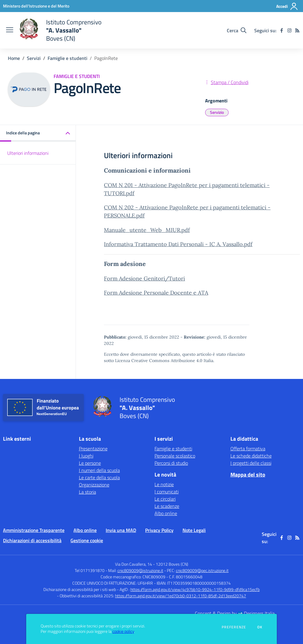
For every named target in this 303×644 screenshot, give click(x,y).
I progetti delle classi (251, 463)
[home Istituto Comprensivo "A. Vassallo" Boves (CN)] (60, 30)
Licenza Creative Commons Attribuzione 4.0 (159, 361)
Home (14, 58)
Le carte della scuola (99, 477)
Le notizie (164, 484)
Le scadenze (167, 506)
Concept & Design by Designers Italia (235, 613)
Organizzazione (94, 485)
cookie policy (123, 631)
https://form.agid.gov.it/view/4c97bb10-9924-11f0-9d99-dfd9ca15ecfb (195, 589)
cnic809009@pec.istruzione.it (202, 570)
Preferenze (234, 627)
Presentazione (93, 449)
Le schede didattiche (251, 456)
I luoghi (86, 456)
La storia (87, 492)
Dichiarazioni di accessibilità (32, 540)
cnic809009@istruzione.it (140, 570)
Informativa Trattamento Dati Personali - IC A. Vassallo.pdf (178, 244)
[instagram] (289, 30)
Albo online (166, 513)
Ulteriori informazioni (28, 153)
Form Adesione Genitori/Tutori (144, 278)
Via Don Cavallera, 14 (134, 564)
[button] (38, 133)
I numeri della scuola (99, 470)
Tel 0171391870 (90, 570)
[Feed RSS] (297, 30)
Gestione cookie (87, 540)
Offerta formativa (248, 449)
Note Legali (194, 530)
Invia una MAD (121, 530)
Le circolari (165, 499)
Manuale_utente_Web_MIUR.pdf (147, 230)
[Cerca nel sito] (237, 30)
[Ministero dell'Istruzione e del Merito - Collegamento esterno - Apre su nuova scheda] (36, 6)
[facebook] (282, 30)
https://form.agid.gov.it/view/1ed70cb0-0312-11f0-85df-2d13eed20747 (181, 596)
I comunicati (167, 492)
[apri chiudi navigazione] (10, 30)
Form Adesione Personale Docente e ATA (156, 293)
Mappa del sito (248, 475)
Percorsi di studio (171, 463)
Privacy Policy (159, 530)
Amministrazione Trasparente (34, 530)
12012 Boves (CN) (172, 564)
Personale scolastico (175, 456)
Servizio (217, 112)
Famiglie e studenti (67, 58)
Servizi (34, 58)
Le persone (90, 463)
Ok (260, 627)
